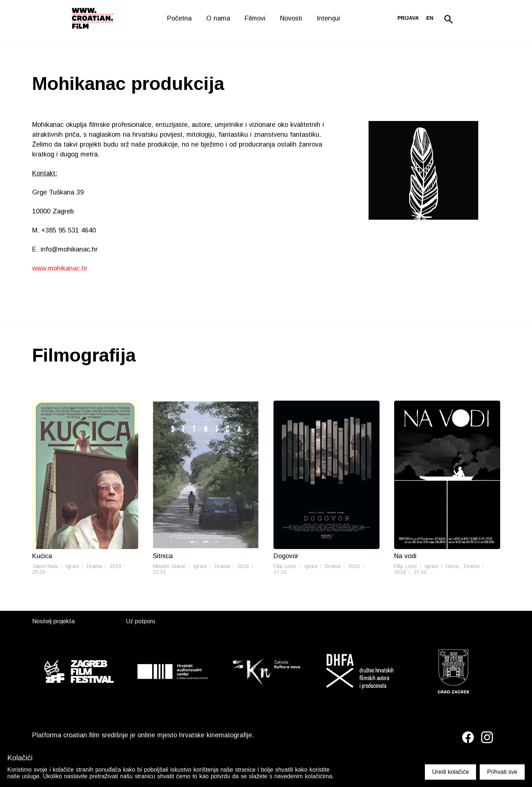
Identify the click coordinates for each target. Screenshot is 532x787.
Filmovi (255, 18)
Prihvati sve (502, 772)
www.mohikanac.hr (60, 268)
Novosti (291, 18)
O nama (218, 18)
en (430, 18)
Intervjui (328, 18)
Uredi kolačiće (450, 772)
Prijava (408, 18)
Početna (179, 18)
